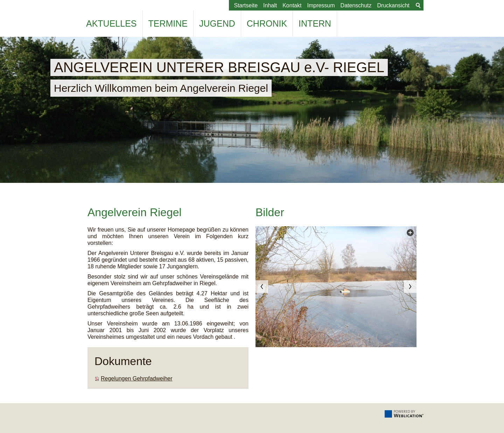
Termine (168, 23)
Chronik (267, 23)
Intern (315, 23)
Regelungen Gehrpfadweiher (137, 379)
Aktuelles (111, 23)
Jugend (217, 23)
